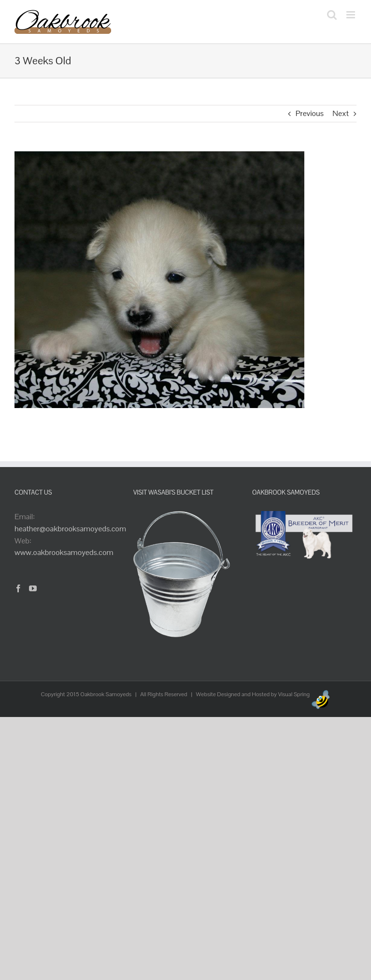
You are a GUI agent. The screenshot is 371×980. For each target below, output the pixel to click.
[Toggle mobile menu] (351, 15)
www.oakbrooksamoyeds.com (64, 552)
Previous (310, 113)
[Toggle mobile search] (332, 15)
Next (341, 113)
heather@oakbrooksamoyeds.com (70, 529)
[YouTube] (33, 588)
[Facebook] (18, 588)
